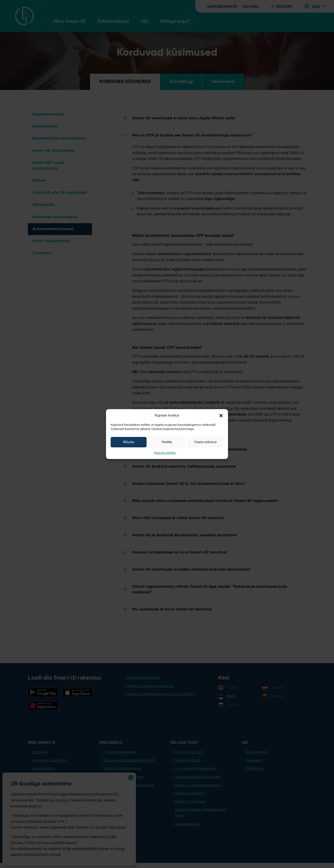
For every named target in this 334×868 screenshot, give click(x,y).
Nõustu (129, 442)
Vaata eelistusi (205, 442)
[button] (221, 415)
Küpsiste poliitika (165, 453)
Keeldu (167, 442)
